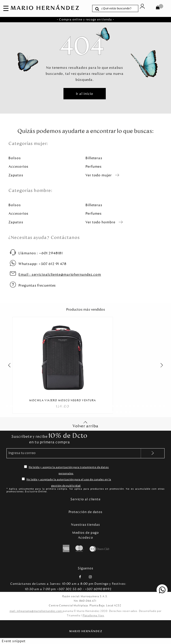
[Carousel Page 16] (71, 406)
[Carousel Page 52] (96, 412)
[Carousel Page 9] (41, 406)
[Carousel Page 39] (41, 412)
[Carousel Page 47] (75, 412)
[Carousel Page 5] (24, 406)
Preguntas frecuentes (37, 285)
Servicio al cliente (85, 499)
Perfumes (94, 166)
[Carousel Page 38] (164, 406)
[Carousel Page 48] (79, 412)
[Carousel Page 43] (58, 412)
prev (7, 365)
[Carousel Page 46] (71, 412)
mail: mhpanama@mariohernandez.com (36, 611)
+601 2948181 (41, 253)
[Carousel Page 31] (134, 406)
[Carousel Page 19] (83, 406)
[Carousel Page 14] (62, 406)
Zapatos (16, 175)
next (164, 365)
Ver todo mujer (99, 175)
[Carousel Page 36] (155, 406)
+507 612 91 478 (43, 264)
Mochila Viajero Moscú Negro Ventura (63, 400)
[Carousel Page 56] (113, 412)
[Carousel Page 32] (138, 406)
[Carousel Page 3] (16, 406)
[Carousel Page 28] (121, 406)
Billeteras (94, 158)
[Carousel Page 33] (143, 406)
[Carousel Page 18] (79, 406)
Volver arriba (85, 424)
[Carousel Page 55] (109, 412)
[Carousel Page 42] (54, 412)
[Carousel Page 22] (96, 406)
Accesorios (18, 166)
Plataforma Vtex (94, 615)
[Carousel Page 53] (100, 412)
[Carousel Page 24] (105, 406)
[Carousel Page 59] (126, 412)
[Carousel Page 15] (66, 406)
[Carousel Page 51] (92, 412)
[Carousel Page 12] (54, 406)
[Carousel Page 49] (83, 412)
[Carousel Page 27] (117, 406)
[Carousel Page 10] (45, 406)
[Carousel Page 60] (130, 412)
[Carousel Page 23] (100, 406)
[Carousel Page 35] (151, 406)
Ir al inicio (85, 94)
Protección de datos (85, 512)
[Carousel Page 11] (50, 406)
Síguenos (85, 568)
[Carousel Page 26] (113, 406)
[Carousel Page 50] (88, 412)
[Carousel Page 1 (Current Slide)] (7, 406)
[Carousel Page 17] (75, 406)
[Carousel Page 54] (105, 412)
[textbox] (119, 8)
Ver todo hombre (100, 222)
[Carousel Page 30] (130, 406)
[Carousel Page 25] (109, 406)
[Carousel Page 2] (11, 406)
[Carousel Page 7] (33, 406)
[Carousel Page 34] (147, 406)
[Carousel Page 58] (121, 412)
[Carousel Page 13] (58, 406)
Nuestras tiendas (85, 525)
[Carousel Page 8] (37, 406)
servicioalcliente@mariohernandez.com (60, 274)
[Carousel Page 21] (92, 406)
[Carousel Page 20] (88, 406)
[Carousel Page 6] (28, 406)
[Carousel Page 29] (126, 406)
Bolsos (15, 158)
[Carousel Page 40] (45, 412)
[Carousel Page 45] (66, 412)
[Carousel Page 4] (20, 406)
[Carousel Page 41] (50, 412)
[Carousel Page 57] (117, 412)
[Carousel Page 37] (160, 406)
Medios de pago (86, 533)
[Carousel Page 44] (62, 412)
